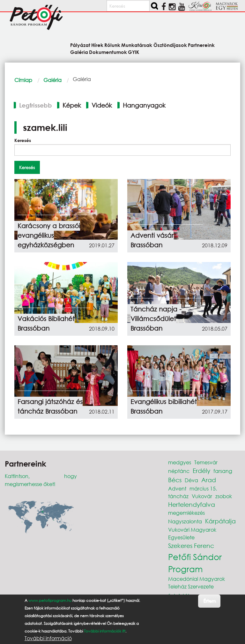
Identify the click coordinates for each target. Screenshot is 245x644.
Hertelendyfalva (192, 504)
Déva (191, 480)
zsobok (224, 496)
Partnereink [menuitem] (201, 45)
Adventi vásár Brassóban (152, 240)
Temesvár (206, 462)
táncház (178, 496)
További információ (48, 638)
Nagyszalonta (185, 521)
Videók (102, 105)
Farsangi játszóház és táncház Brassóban (50, 406)
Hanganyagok (144, 105)
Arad (209, 480)
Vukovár (202, 496)
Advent (177, 488)
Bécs (175, 480)
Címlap (23, 80)
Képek (72, 105)
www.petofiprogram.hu (50, 600)
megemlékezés (186, 513)
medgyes (180, 462)
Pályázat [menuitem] (80, 45)
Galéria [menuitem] (79, 52)
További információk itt (105, 631)
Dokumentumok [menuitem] (108, 52)
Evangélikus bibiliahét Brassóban (164, 406)
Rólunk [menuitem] (112, 45)
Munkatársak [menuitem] (137, 45)
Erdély (201, 471)
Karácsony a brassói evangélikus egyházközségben (49, 235)
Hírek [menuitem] (97, 45)
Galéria (52, 80)
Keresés (23, 140)
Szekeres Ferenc (191, 546)
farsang (223, 471)
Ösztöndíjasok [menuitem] (170, 45)
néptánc (179, 471)
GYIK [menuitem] (134, 52)
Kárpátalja (220, 521)
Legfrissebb (36, 105)
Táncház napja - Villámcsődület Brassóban (156, 319)
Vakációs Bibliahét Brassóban (46, 323)
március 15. (203, 488)
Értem (209, 601)
